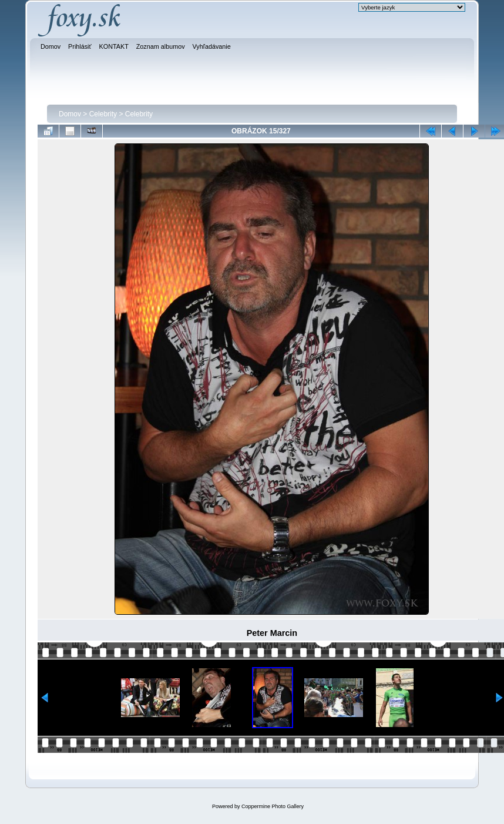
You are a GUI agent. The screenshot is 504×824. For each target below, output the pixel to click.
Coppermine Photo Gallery (273, 806)
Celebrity (103, 114)
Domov (70, 114)
